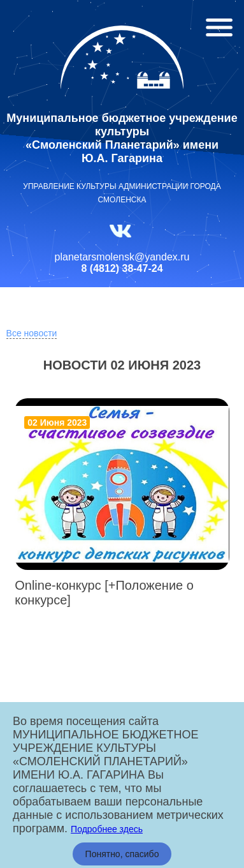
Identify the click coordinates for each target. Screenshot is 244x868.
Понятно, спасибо (122, 854)
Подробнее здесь (107, 829)
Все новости (32, 333)
